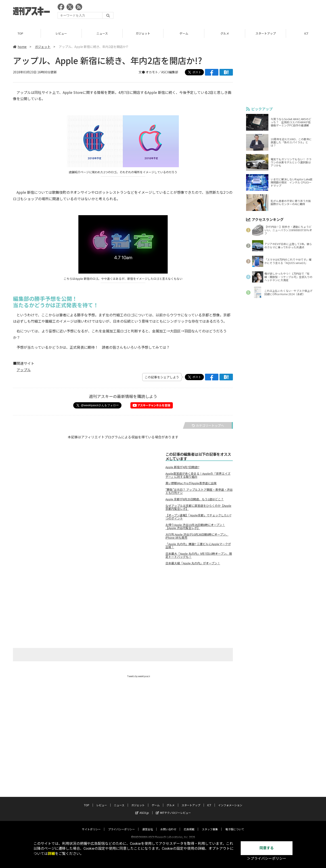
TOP (20, 33)
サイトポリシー (91, 825)
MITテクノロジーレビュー (173, 809)
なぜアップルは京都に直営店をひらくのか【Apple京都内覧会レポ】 (198, 507)
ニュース (102, 33)
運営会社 (148, 825)
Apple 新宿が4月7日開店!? (182, 467)
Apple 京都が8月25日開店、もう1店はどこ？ (195, 499)
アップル (24, 370)
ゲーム (184, 33)
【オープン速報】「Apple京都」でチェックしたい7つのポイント (198, 517)
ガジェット (143, 33)
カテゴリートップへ (208, 425)
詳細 (51, 854)
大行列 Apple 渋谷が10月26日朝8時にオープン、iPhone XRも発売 (197, 536)
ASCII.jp (142, 809)
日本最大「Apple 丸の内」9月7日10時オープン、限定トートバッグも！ (199, 555)
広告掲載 (189, 825)
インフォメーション (230, 801)
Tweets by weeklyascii (139, 676)
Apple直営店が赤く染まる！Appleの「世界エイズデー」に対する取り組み (198, 475)
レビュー (61, 33)
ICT (209, 801)
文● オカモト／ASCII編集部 (158, 72)
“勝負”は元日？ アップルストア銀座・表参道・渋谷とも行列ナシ (199, 491)
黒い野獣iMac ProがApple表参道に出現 (191, 483)
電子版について (235, 825)
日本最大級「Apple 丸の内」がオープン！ (193, 563)
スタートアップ (266, 33)
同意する (267, 848)
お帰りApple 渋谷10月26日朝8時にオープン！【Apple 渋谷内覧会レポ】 (195, 526)
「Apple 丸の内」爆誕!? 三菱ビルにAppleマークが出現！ (198, 546)
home (20, 47)
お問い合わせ (168, 825)
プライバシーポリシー (121, 825)
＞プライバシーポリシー (267, 859)
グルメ (225, 33)
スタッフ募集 (210, 825)
